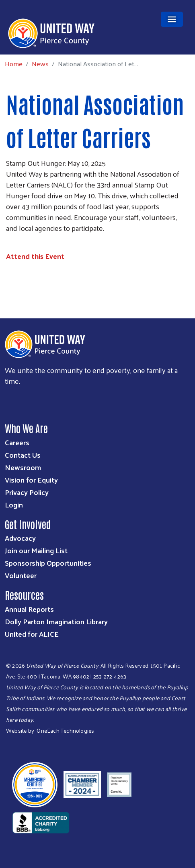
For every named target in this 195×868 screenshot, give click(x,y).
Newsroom (23, 467)
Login (14, 504)
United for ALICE (32, 634)
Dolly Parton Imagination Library (56, 621)
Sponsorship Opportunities (48, 563)
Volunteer (21, 575)
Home (14, 64)
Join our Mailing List (36, 550)
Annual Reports (29, 609)
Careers (17, 442)
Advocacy (20, 538)
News (40, 63)
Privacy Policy (27, 492)
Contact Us (23, 455)
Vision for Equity (31, 480)
